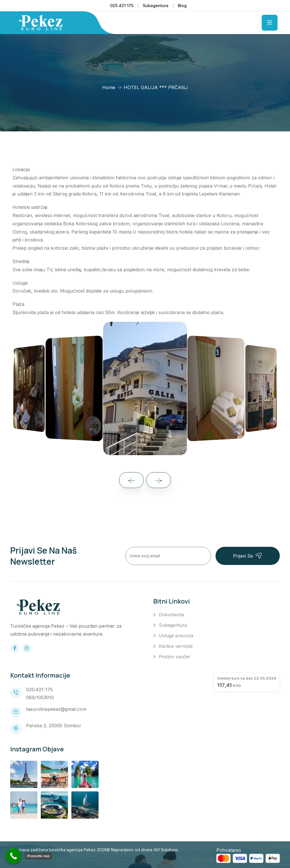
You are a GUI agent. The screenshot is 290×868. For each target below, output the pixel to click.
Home (109, 87)
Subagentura (156, 6)
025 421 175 (122, 6)
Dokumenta (171, 615)
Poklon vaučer (175, 657)
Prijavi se (248, 556)
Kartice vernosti (176, 646)
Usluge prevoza (176, 636)
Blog (182, 6)
